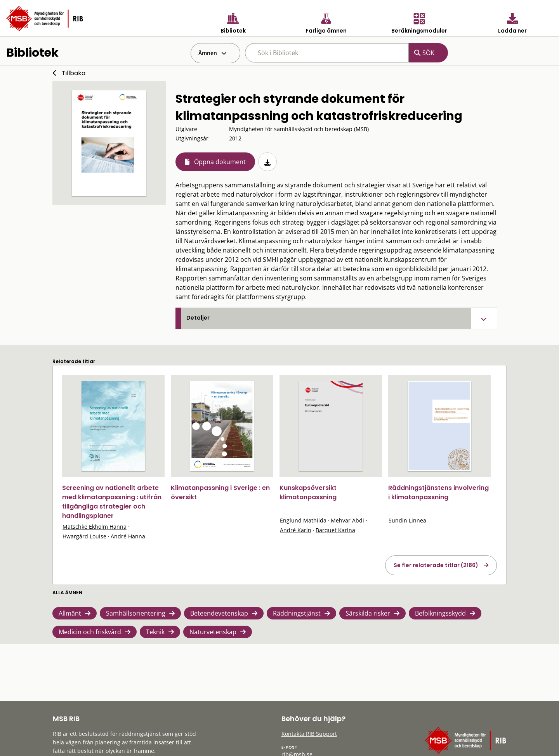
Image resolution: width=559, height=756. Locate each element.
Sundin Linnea (407, 520)
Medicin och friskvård (90, 632)
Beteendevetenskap (219, 613)
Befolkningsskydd (440, 613)
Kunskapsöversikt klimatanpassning (308, 492)
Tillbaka (74, 73)
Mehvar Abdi (347, 520)
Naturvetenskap (213, 632)
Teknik (155, 632)
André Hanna (128, 536)
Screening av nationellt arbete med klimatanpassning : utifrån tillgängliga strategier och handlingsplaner (112, 502)
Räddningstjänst (297, 613)
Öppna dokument (220, 162)
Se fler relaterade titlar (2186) (436, 565)
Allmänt (70, 613)
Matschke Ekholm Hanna (95, 527)
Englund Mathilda (303, 520)
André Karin (296, 530)
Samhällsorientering (136, 613)
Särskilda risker (368, 613)
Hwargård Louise (84, 536)
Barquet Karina (335, 530)
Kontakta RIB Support (309, 734)
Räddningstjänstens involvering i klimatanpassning (438, 492)
